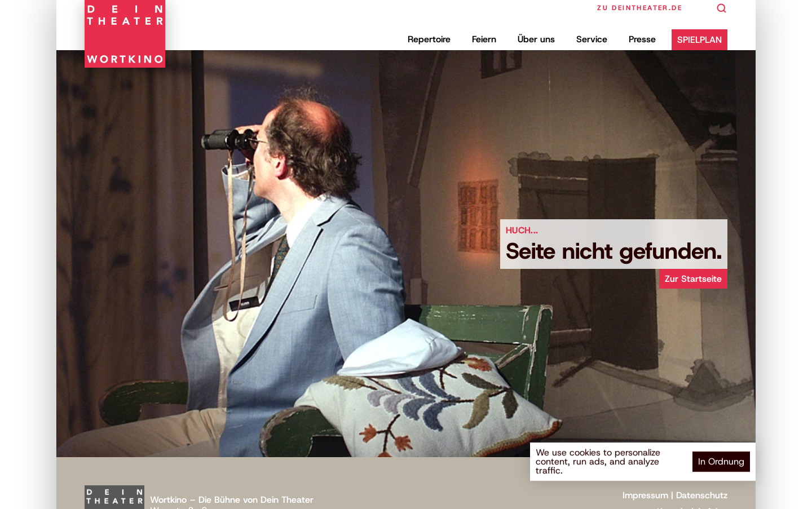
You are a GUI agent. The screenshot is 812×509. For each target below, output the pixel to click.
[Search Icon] (722, 8)
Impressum (645, 495)
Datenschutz (702, 495)
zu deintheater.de (640, 8)
